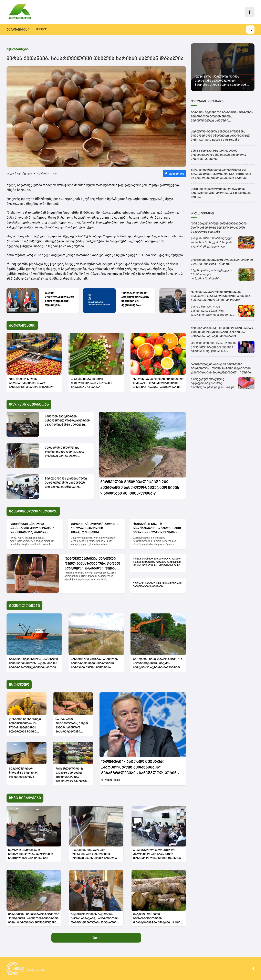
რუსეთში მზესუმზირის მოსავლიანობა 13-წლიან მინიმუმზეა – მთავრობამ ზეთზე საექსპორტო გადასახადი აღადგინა (26, 726)
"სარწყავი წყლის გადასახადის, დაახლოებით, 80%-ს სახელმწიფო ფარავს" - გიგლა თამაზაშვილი (157, 529)
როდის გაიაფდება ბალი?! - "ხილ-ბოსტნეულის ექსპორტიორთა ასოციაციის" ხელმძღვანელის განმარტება (96, 529)
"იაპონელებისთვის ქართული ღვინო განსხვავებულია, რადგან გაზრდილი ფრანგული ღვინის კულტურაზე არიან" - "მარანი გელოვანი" (92, 564)
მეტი (96, 938)
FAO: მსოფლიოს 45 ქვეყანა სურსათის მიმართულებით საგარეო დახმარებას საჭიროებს (71, 775)
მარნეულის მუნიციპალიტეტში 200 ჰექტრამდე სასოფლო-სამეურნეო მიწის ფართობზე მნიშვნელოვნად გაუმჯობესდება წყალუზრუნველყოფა (140, 488)
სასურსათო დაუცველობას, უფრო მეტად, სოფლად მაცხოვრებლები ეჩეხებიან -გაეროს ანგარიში (72, 726)
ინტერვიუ (192, 30)
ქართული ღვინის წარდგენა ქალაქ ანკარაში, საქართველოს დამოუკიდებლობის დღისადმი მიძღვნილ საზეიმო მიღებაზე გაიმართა (95, 919)
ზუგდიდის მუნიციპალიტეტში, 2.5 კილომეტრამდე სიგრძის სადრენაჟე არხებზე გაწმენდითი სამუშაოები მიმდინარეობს (158, 664)
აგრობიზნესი (18, 30)
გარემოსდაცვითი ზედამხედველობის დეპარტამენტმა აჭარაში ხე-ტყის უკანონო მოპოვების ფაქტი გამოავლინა (158, 919)
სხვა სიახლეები (25, 798)
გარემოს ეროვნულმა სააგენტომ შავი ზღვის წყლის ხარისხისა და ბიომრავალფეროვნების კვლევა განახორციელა (33, 664)
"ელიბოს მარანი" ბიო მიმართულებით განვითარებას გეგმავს (158, 585)
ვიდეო (212, 30)
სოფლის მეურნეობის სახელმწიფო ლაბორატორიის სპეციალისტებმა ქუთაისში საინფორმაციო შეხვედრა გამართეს (67, 421)
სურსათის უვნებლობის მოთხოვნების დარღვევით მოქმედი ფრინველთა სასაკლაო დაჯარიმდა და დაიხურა (64, 452)
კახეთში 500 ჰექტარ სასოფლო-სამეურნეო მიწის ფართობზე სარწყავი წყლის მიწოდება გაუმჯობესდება (94, 664)
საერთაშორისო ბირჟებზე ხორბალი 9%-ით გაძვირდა (24, 773)
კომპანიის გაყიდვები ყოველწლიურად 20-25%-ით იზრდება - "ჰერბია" (92, 383)
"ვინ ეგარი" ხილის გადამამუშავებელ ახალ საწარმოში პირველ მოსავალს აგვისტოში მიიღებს (32, 384)
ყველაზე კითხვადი (207, 102)
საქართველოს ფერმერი (99, 30)
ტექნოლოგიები (140, 30)
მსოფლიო (168, 30)
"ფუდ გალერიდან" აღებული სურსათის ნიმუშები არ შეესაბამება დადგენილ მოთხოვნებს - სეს (135, 299)
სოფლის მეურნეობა (53, 30)
